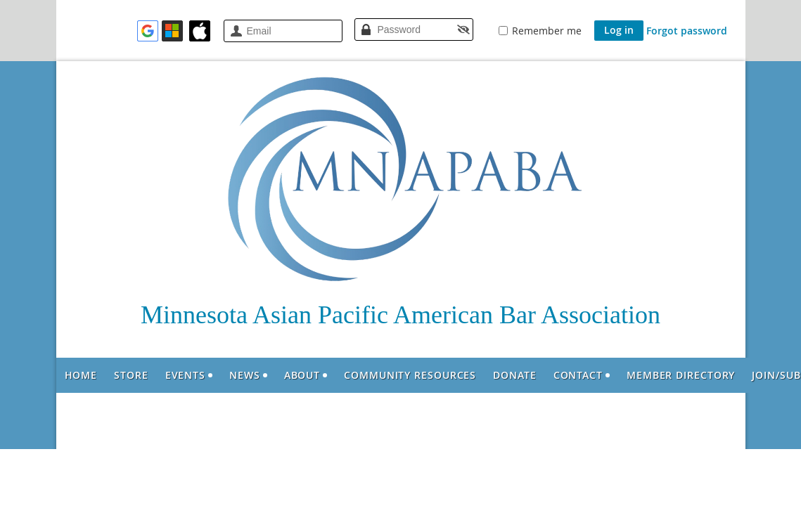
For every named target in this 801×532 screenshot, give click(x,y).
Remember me (547, 31)
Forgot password (687, 31)
